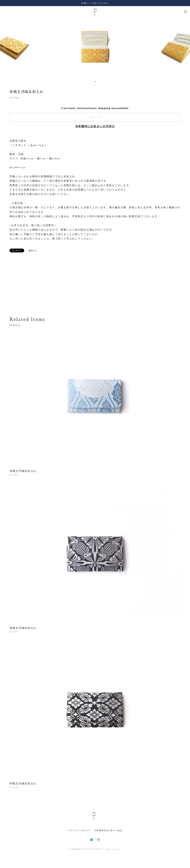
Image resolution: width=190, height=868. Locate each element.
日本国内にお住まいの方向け (95, 126)
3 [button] (95, 82)
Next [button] (184, 48)
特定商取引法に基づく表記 (108, 830)
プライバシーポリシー (79, 830)
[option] (95, 48)
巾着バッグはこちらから (95, 3)
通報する (33, 251)
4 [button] (98, 82)
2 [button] (93, 82)
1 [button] (90, 82)
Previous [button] (6, 48)
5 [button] (100, 82)
